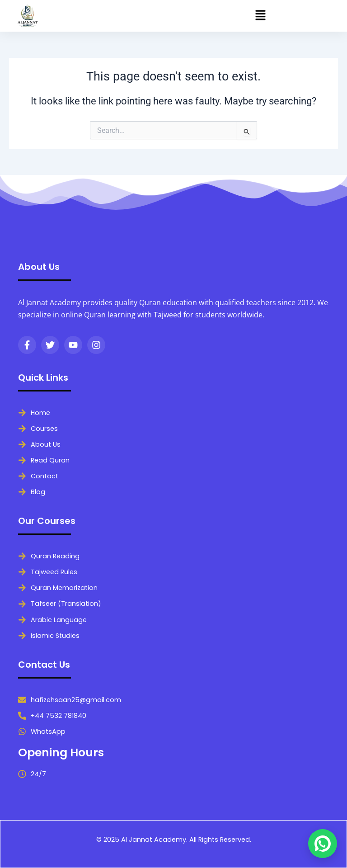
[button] (260, 16)
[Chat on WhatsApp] (323, 844)
